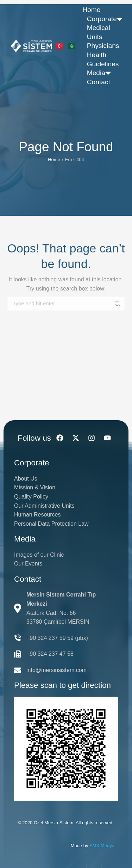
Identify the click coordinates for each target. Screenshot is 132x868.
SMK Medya (102, 846)
